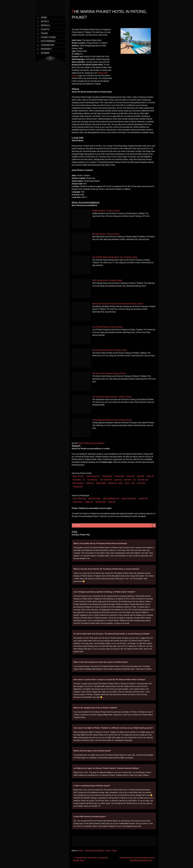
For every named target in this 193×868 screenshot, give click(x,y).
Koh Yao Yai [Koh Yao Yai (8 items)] (106, 480)
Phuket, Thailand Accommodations (91, 443)
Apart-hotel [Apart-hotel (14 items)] (79, 498)
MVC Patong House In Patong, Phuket (107, 280)
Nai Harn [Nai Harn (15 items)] (143, 480)
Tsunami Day (48, 45)
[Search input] (112, 525)
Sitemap (45, 53)
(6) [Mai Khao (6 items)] (134, 480)
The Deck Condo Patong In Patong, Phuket (109, 373)
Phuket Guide (48, 37)
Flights (45, 29)
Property (46, 49)
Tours (44, 33)
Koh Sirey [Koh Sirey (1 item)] (92, 480)
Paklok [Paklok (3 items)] (90, 483)
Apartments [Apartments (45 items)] (94, 498)
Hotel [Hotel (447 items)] (78, 502)
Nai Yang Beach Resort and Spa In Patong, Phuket (112, 397)
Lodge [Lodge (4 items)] (89, 502)
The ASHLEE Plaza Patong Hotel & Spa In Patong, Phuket (115, 257)
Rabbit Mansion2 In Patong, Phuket (106, 211)
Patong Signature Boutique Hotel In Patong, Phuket (112, 420)
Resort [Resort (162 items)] (101, 502)
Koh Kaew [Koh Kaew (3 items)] (77, 480)
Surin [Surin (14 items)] (141, 483)
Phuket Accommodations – (95, 851)
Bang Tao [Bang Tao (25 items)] (78, 476)
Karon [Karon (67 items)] (130, 476)
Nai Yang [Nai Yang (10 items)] (78, 483)
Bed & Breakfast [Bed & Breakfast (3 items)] (111, 498)
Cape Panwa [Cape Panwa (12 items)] (93, 476)
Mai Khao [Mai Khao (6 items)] (128, 480)
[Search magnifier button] (154, 525)
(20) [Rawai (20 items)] (133, 483)
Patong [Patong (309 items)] (101, 483)
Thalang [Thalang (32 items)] (78, 487)
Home (44, 18)
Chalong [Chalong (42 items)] (107, 476)
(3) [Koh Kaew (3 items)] (84, 480)
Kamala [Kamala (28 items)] (119, 476)
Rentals (45, 25)
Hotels (45, 21)
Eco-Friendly (48, 41)
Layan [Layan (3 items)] (118, 480)
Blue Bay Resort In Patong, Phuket (106, 234)
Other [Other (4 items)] (112, 502)
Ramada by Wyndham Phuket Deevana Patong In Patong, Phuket (118, 304)
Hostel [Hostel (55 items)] (143, 498)
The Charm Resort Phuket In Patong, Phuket (110, 350)
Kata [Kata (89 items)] (141, 476)
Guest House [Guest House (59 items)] (129, 498)
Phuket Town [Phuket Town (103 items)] (115, 483)
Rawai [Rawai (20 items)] (127, 483)
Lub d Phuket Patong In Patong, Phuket (108, 327)
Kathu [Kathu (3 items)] (150, 476)
